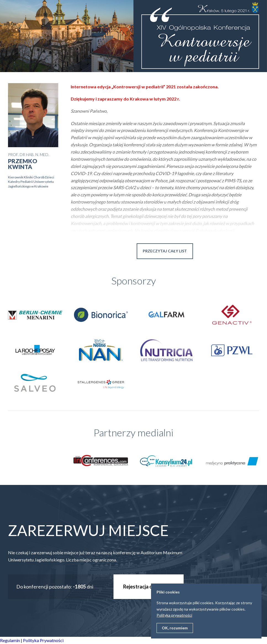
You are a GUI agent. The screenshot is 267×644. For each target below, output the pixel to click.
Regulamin (10, 640)
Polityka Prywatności (43, 640)
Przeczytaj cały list (165, 251)
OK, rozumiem (175, 628)
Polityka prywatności (174, 615)
